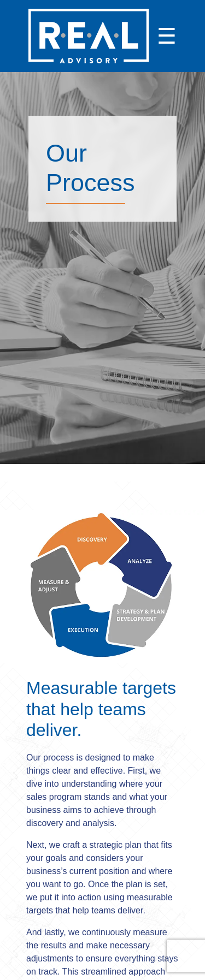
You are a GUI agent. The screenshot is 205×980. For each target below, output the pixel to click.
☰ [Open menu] (167, 36)
